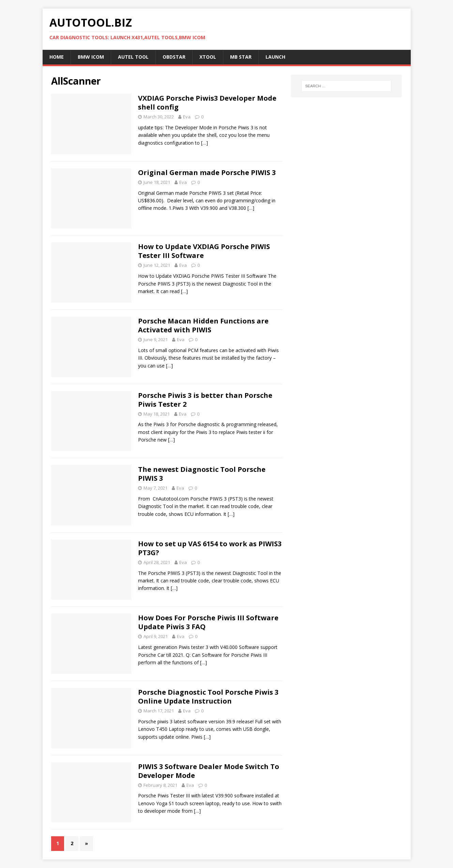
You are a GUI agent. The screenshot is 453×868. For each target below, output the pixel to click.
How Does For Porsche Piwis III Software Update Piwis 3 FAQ (208, 622)
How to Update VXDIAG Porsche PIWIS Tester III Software (204, 251)
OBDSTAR (174, 57)
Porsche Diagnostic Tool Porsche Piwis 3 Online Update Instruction (208, 697)
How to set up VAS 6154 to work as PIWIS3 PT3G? (210, 548)
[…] (205, 143)
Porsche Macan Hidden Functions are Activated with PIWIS (203, 325)
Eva (187, 117)
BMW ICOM (91, 57)
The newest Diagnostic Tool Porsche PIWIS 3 (202, 474)
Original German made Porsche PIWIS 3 (207, 172)
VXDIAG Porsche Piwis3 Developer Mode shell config (207, 103)
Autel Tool (133, 57)
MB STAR (241, 57)
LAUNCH (275, 57)
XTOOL (208, 57)
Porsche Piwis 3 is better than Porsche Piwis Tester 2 (205, 400)
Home (57, 57)
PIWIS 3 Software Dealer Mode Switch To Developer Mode (209, 771)
